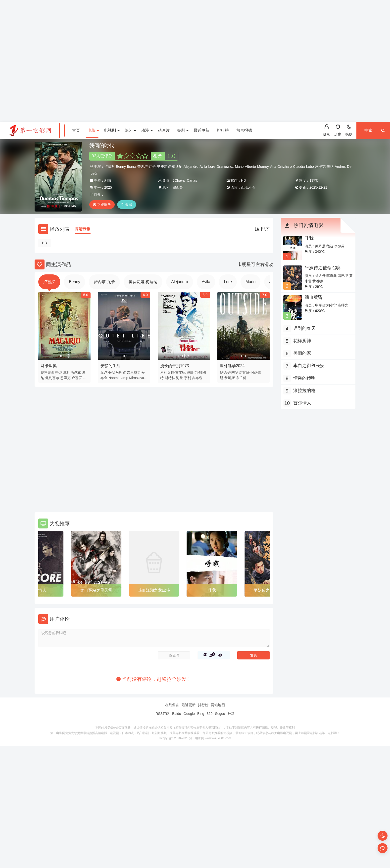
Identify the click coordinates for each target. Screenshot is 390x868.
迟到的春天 (304, 328)
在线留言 (172, 705)
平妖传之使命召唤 (323, 268)
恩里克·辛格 (324, 167)
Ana (273, 167)
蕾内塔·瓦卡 (146, 167)
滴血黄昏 (314, 297)
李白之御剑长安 (309, 366)
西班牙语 (248, 187)
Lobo (310, 167)
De (349, 167)
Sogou (220, 714)
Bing (201, 714)
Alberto (250, 167)
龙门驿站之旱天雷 (96, 590)
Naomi (113, 378)
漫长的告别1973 (175, 366)
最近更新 (201, 130)
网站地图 (218, 705)
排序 (262, 229)
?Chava (179, 180)
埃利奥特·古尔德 (173, 372)
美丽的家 (302, 353)
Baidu (177, 714)
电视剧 (112, 130)
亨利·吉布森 (193, 378)
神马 (231, 714)
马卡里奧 (49, 366)
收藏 (127, 205)
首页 (76, 130)
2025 (108, 187)
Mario (239, 167)
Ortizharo (285, 167)
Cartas (192, 180)
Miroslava (137, 378)
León (94, 174)
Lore (212, 167)
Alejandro (191, 167)
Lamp (124, 378)
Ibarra (132, 167)
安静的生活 (110, 366)
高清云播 (83, 229)
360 (210, 714)
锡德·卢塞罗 (229, 372)
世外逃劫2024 (232, 366)
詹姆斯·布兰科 (235, 378)
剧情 (108, 180)
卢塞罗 (109, 167)
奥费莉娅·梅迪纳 (170, 167)
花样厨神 (302, 341)
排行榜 (223, 130)
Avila (203, 167)
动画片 (164, 130)
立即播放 (102, 205)
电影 (93, 130)
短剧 (183, 130)
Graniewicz (225, 167)
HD (45, 243)
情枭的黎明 (304, 378)
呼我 (212, 590)
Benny (121, 167)
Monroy (263, 167)
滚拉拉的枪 (304, 391)
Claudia (299, 167)
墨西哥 (178, 187)
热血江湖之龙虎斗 (154, 590)
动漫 (147, 130)
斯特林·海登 (174, 378)
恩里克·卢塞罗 (71, 378)
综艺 (130, 130)
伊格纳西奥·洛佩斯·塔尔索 (61, 372)
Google (189, 714)
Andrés (340, 167)
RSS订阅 (163, 714)
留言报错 (244, 130)
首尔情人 (38, 590)
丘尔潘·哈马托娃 (113, 372)
